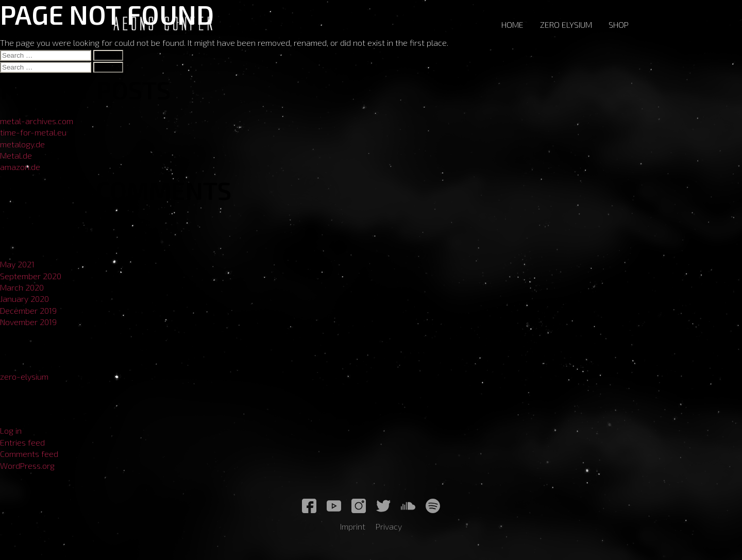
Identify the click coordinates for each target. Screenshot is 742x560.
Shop (619, 24)
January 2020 (24, 299)
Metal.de (16, 155)
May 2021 (17, 264)
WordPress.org (27, 465)
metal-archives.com (37, 121)
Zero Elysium (566, 24)
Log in (11, 430)
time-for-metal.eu (33, 132)
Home (512, 24)
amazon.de (20, 167)
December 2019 (28, 310)
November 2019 (28, 322)
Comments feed (29, 454)
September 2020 (31, 276)
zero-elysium (24, 376)
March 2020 (22, 287)
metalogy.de (22, 144)
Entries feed (22, 442)
